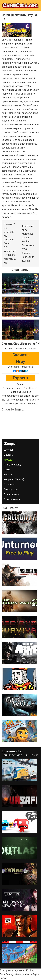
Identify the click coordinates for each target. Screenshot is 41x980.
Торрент (20, 378)
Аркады (8, 460)
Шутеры (8, 450)
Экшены (9, 455)
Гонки (7, 470)
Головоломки (12, 494)
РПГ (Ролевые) (12, 465)
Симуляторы (11, 489)
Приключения (12, 499)
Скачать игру (20, 358)
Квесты (8, 475)
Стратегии (10, 484)
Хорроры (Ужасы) (14, 479)
